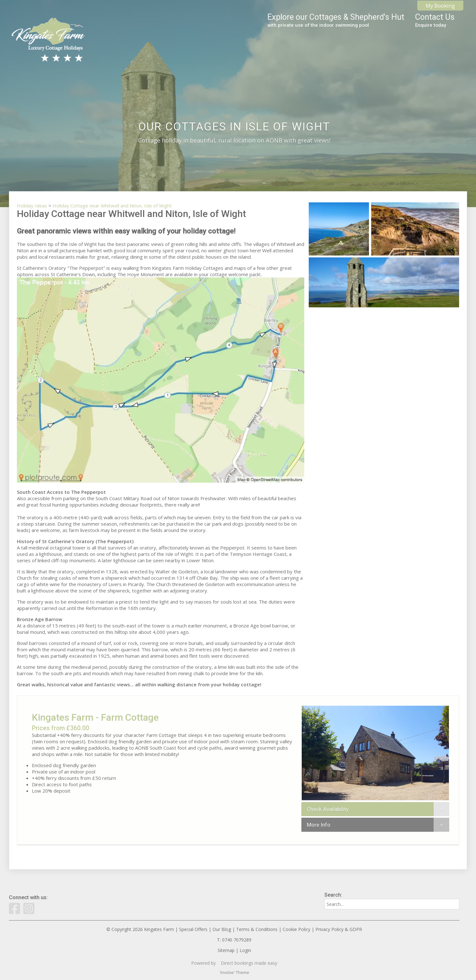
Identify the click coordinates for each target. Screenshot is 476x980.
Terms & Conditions (257, 929)
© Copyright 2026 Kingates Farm (140, 929)
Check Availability (328, 809)
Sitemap (226, 950)
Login (245, 950)
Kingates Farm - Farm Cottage (95, 717)
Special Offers (193, 929)
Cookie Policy (296, 929)
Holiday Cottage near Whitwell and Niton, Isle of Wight (112, 206)
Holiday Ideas (32, 206)
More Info (319, 825)
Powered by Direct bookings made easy (234, 963)
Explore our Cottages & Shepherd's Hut (336, 20)
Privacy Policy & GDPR (339, 929)
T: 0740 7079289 (234, 940)
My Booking (440, 6)
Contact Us (435, 20)
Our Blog (222, 929)
